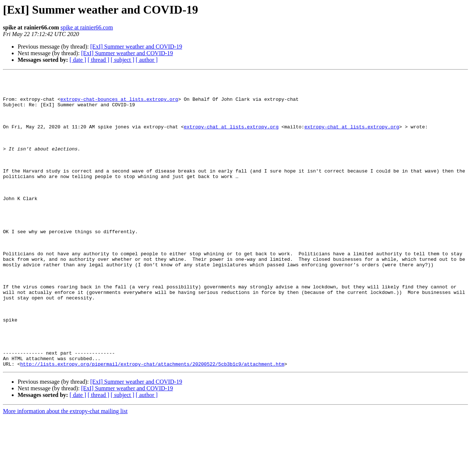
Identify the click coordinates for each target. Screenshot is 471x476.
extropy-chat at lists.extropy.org (231, 138)
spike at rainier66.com (87, 27)
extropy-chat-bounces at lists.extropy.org (119, 104)
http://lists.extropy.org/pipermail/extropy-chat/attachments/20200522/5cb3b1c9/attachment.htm (152, 422)
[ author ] (147, 60)
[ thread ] (98, 60)
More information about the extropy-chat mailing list (65, 470)
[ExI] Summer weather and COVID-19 (136, 47)
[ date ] (78, 60)
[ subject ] (123, 60)
